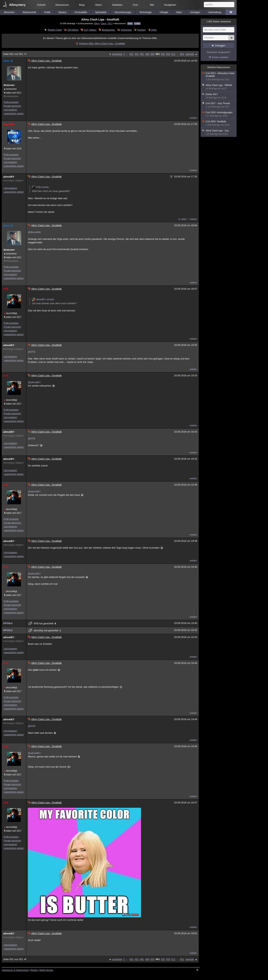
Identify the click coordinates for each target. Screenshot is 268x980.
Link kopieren (10, 110)
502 (163, 54)
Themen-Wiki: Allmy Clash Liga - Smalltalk (102, 43)
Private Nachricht (12, 106)
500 (153, 54)
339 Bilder (73, 30)
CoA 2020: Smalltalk (219, 123)
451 (137, 54)
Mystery (62, 12)
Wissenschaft (29, 12)
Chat (136, 5)
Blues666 (9, 124)
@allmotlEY (34, 382)
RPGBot (8, 623)
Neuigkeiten (170, 5)
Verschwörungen (123, 12)
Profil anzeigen (11, 102)
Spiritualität (101, 12)
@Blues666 (34, 232)
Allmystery (17, 5)
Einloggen (220, 46)
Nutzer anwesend (219, 22)
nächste (190, 54)
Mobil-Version (46, 970)
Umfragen (195, 12)
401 (132, 54)
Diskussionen (62, 5)
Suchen (141, 30)
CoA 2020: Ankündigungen (219, 114)
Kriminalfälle (81, 12)
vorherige (117, 54)
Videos (98, 5)
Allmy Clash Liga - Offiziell (219, 87)
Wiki (152, 5)
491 (142, 54)
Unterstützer (12, 96)
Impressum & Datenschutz (15, 970)
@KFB (31, 352)
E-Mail (137, 24)
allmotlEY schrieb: (43, 299)
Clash (104, 23)
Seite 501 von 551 (15, 54)
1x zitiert (182, 219)
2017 (110, 23)
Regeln (34, 970)
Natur (179, 12)
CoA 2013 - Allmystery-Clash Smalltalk (219, 76)
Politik (47, 12)
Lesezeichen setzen (14, 114)
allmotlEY (9, 177)
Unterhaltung (215, 12)
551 (182, 54)
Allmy (97, 23)
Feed (130, 24)
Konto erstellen (220, 57)
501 (158, 54)
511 (173, 54)
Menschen (9, 12)
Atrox (8, 61)
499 (147, 54)
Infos (154, 30)
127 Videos (90, 30)
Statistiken (117, 5)
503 (168, 54)
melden (193, 118)
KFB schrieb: (41, 187)
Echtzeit (41, 5)
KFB (6, 289)
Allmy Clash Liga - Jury (219, 132)
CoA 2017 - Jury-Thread (219, 105)
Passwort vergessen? (219, 52)
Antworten (126, 30)
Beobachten (109, 30)
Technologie (146, 12)
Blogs (82, 5)
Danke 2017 (219, 96)
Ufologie (164, 12)
